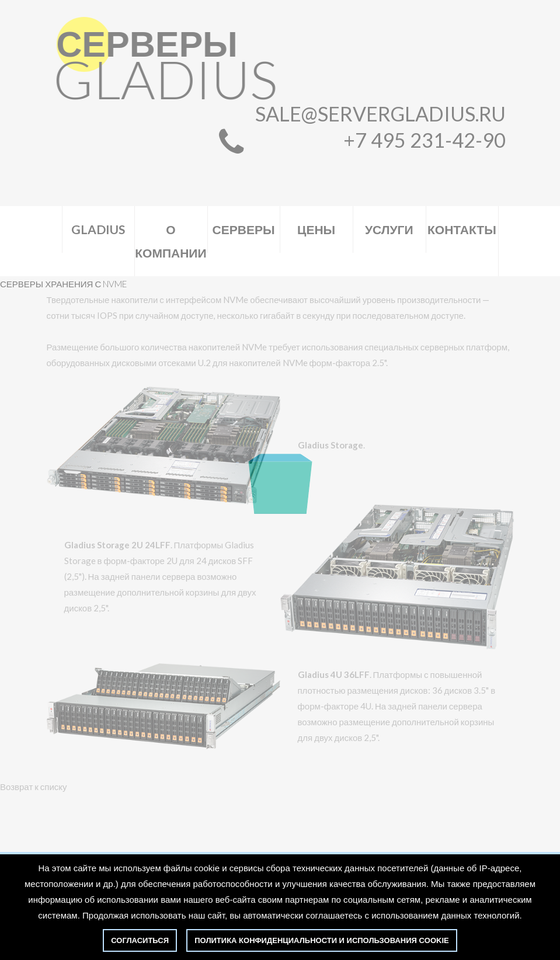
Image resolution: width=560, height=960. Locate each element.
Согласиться (140, 940)
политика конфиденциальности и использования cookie (321, 940)
